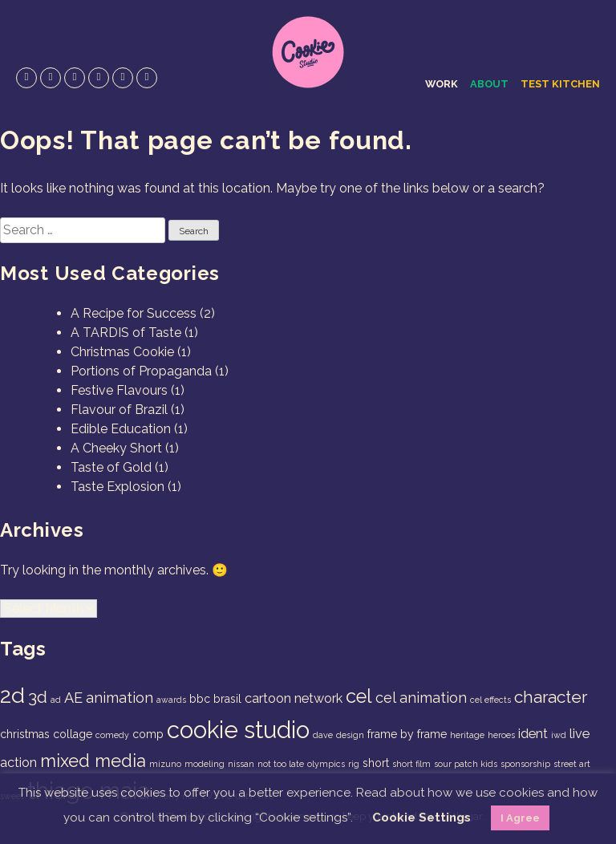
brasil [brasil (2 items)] (227, 699)
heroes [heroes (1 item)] (501, 735)
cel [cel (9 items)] (359, 696)
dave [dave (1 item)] (323, 735)
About (489, 84)
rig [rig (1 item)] (354, 764)
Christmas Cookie (122, 352)
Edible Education (121, 429)
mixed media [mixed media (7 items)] (93, 761)
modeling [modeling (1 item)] (205, 764)
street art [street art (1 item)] (572, 764)
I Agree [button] (520, 818)
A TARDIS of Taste (126, 333)
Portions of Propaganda (141, 371)
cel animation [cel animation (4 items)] (421, 698)
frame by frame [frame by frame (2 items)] (407, 734)
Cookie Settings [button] (421, 818)
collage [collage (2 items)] (73, 734)
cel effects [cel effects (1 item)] (490, 700)
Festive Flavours (119, 390)
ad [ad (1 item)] (56, 700)
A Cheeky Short (116, 448)
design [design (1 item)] (350, 735)
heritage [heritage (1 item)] (467, 735)
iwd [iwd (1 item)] (559, 735)
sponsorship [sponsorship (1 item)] (525, 764)
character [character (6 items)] (551, 697)
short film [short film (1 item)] (411, 764)
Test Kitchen (560, 84)
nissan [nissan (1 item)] (241, 764)
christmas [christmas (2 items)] (25, 734)
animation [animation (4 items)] (120, 698)
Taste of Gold (111, 467)
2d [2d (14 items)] (12, 695)
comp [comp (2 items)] (148, 734)
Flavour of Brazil (119, 410)
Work (442, 84)
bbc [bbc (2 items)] (200, 699)
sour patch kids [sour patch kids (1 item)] (466, 764)
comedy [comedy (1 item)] (112, 735)
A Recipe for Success (134, 313)
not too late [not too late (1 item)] (281, 764)
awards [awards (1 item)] (171, 700)
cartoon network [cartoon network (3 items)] (294, 698)
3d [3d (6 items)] (38, 697)
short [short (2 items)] (376, 763)
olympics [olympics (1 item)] (326, 764)
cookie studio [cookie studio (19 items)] (238, 730)
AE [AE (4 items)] (73, 698)
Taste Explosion (118, 487)
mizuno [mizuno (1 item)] (165, 764)
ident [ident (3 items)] (533, 734)
